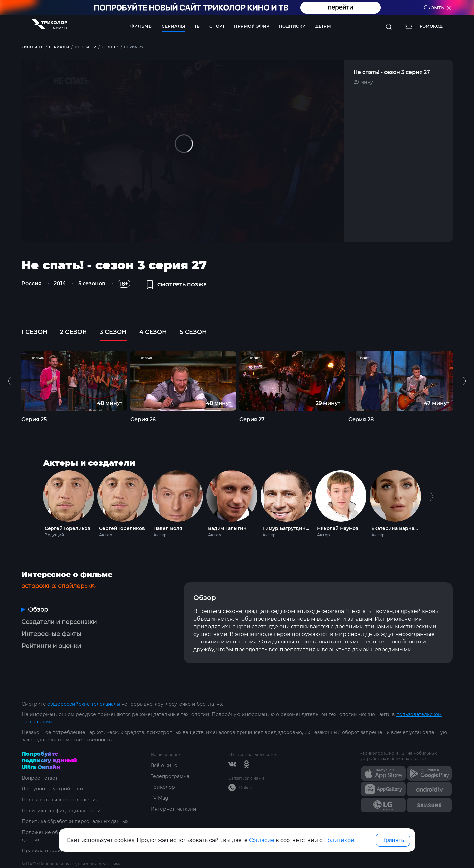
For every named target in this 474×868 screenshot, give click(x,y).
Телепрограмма (170, 776)
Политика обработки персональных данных (75, 821)
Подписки (292, 26)
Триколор (163, 787)
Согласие (262, 840)
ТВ (197, 26)
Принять (393, 840)
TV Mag (160, 798)
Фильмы (141, 26)
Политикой (339, 840)
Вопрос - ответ (40, 778)
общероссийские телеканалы (84, 704)
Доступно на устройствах (52, 789)
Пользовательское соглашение (60, 800)
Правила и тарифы (45, 851)
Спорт (217, 26)
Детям (323, 26)
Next (432, 502)
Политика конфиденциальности (61, 811)
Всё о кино (164, 765)
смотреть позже (177, 285)
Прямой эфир (252, 26)
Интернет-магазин (173, 809)
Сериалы (173, 26)
